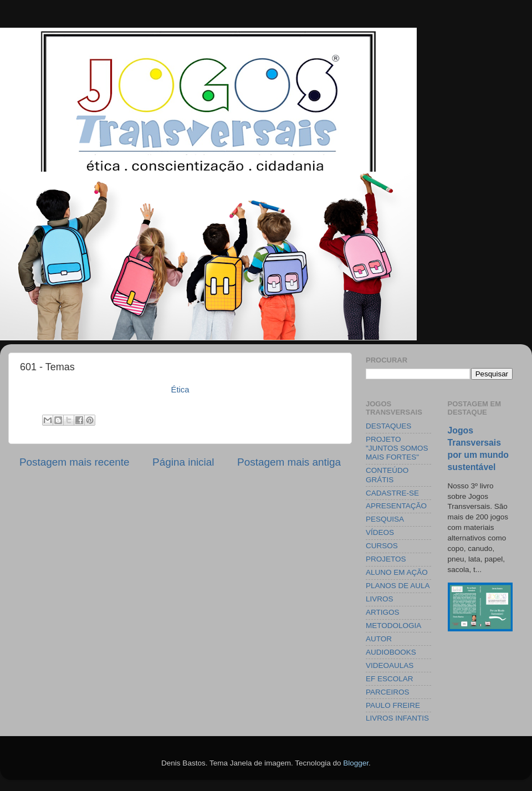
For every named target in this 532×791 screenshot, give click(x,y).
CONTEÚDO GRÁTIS (387, 475)
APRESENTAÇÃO (396, 506)
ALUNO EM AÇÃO (397, 572)
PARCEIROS (388, 692)
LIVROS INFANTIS (397, 718)
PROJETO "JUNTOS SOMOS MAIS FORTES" (397, 448)
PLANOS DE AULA (398, 586)
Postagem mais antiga (289, 462)
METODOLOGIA (393, 626)
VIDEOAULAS (390, 665)
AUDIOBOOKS (391, 652)
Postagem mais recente (74, 462)
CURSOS (382, 546)
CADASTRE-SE (392, 493)
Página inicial (183, 462)
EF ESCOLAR (390, 679)
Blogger (356, 763)
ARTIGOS (383, 612)
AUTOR (379, 639)
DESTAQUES (388, 426)
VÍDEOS (380, 532)
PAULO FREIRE (393, 705)
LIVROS (380, 599)
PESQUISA (385, 519)
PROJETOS (386, 559)
